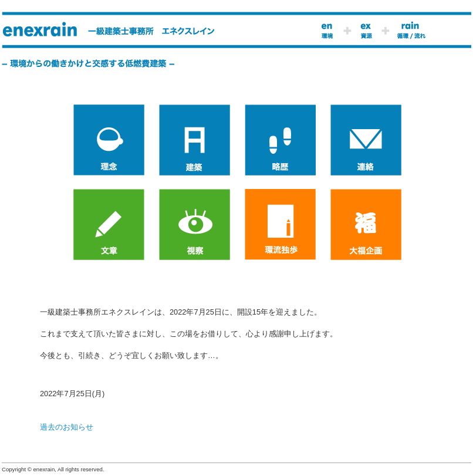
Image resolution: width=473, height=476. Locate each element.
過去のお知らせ (67, 427)
